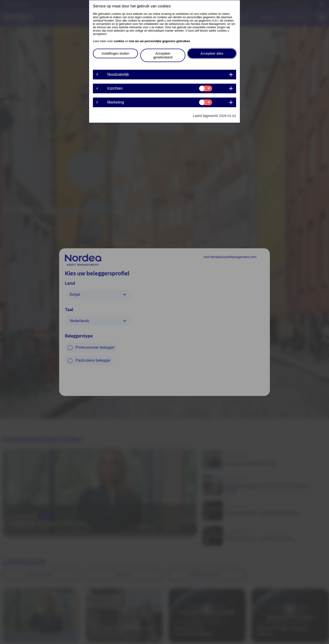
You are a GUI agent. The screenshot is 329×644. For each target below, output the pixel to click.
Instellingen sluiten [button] (115, 53)
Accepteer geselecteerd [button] (163, 55)
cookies (119, 41)
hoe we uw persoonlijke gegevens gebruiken (159, 41)
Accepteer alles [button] (212, 53)
